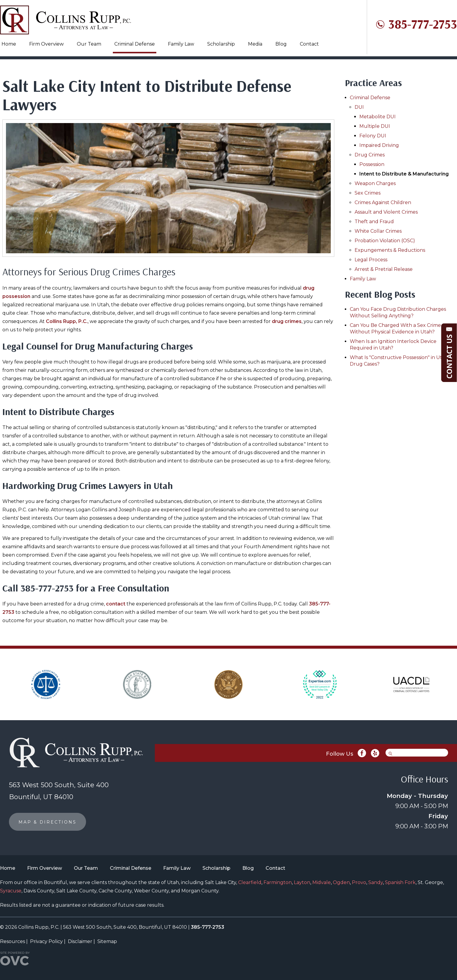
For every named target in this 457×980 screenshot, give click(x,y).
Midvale (322, 882)
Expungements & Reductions (390, 250)
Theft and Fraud (374, 222)
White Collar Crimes (378, 231)
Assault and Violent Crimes (386, 212)
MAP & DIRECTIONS (47, 822)
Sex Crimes (368, 193)
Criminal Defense (135, 44)
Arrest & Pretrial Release (384, 269)
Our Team (89, 44)
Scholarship (221, 44)
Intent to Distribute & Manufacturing (404, 174)
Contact (309, 44)
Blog (281, 44)
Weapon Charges (375, 183)
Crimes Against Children (383, 202)
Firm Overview (46, 44)
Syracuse (11, 891)
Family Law (181, 44)
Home (9, 44)
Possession (372, 164)
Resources (13, 941)
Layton (302, 882)
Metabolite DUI (378, 117)
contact (116, 604)
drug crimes (287, 321)
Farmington (278, 882)
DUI (359, 107)
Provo (359, 882)
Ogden (341, 882)
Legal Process (371, 260)
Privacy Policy (46, 941)
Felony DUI (373, 136)
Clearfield (250, 882)
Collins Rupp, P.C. (67, 321)
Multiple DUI (375, 126)
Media (255, 44)
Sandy (376, 882)
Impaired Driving (379, 145)
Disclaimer (80, 941)
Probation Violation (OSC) (385, 241)
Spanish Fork (400, 882)
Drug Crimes (370, 155)
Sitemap (107, 941)
